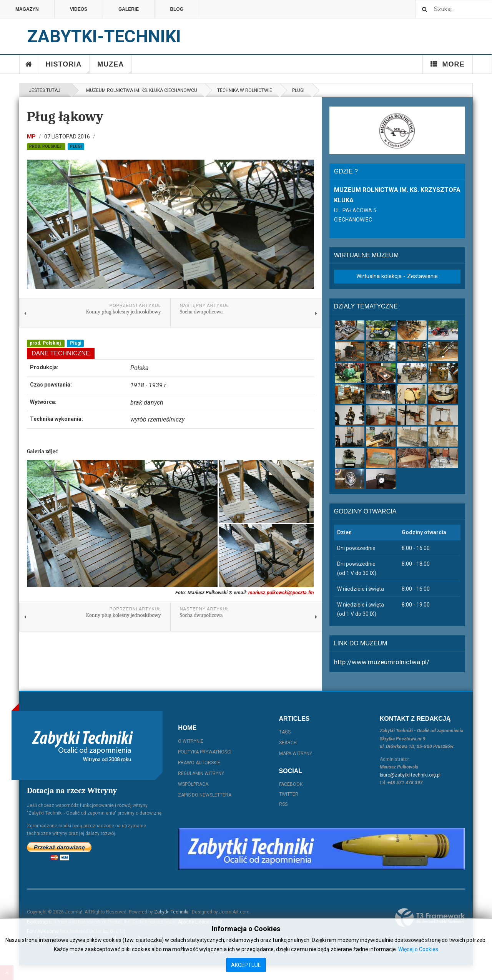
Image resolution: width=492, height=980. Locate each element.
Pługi (298, 90)
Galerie (129, 9)
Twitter (289, 794)
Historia (68, 67)
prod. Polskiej (46, 146)
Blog (177, 9)
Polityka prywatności (205, 752)
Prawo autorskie (199, 763)
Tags (285, 732)
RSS (283, 804)
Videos (79, 9)
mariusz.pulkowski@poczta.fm (281, 592)
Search (288, 743)
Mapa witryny (296, 753)
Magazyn (27, 9)
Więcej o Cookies (418, 949)
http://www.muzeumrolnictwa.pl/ (382, 662)
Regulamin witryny (201, 773)
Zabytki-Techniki (171, 912)
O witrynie (191, 741)
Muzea (115, 67)
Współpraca (193, 784)
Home (29, 64)
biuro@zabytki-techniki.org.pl (410, 775)
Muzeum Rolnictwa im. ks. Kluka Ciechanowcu (140, 90)
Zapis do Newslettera (205, 795)
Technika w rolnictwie (245, 90)
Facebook (291, 784)
